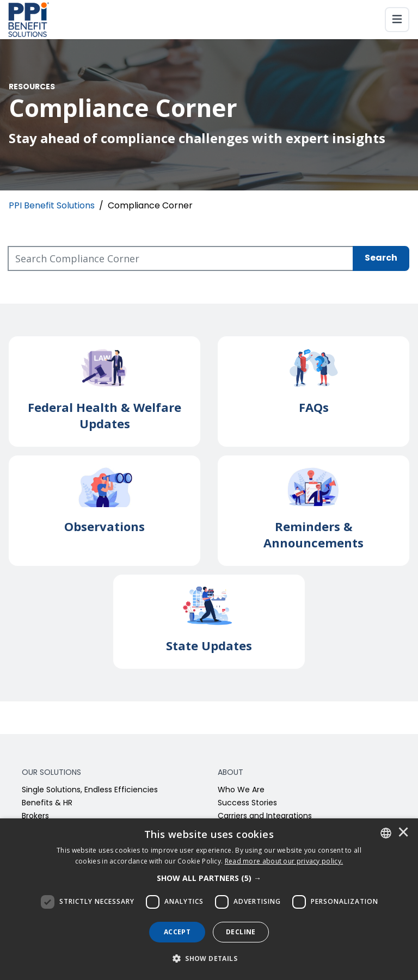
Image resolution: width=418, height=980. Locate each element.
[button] (209, 878)
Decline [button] (241, 932)
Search (381, 258)
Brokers (35, 816)
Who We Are (241, 790)
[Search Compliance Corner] (181, 258)
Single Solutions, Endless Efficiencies (90, 790)
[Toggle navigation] (397, 20)
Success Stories (247, 803)
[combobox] (386, 833)
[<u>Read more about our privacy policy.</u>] (284, 861)
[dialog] (209, 899)
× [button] (403, 833)
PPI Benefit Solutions (52, 206)
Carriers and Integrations (265, 816)
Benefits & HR (47, 803)
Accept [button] (177, 932)
